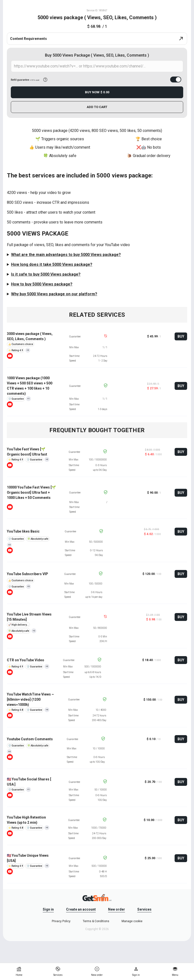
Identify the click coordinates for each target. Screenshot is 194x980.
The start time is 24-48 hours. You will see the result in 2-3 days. (97, 265)
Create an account (81, 909)
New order (117, 909)
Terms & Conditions (96, 921)
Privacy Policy (61, 921)
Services (144, 909)
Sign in (48, 909)
